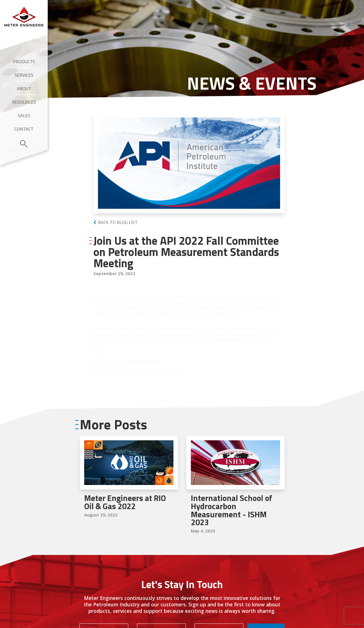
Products (24, 62)
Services (24, 75)
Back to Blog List (118, 222)
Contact (24, 129)
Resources (24, 102)
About (24, 89)
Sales (24, 115)
